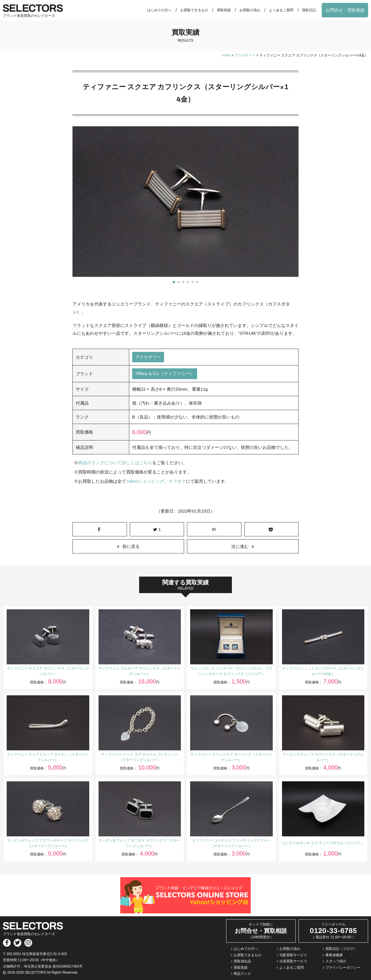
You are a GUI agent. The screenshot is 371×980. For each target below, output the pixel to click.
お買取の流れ (250, 10)
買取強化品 (242, 961)
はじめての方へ (159, 10)
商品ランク (242, 974)
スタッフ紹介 (336, 961)
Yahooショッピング (145, 481)
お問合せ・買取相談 (345, 10)
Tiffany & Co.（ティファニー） (165, 374)
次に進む (240, 546)
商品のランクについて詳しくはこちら (115, 463)
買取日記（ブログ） (341, 949)
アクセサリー (148, 357)
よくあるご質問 (281, 10)
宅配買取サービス (293, 955)
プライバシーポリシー (343, 968)
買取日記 (309, 10)
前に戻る (131, 546)
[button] (174, 282)
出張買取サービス (293, 961)
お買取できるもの (194, 10)
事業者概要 (334, 955)
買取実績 (224, 10)
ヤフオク (177, 481)
